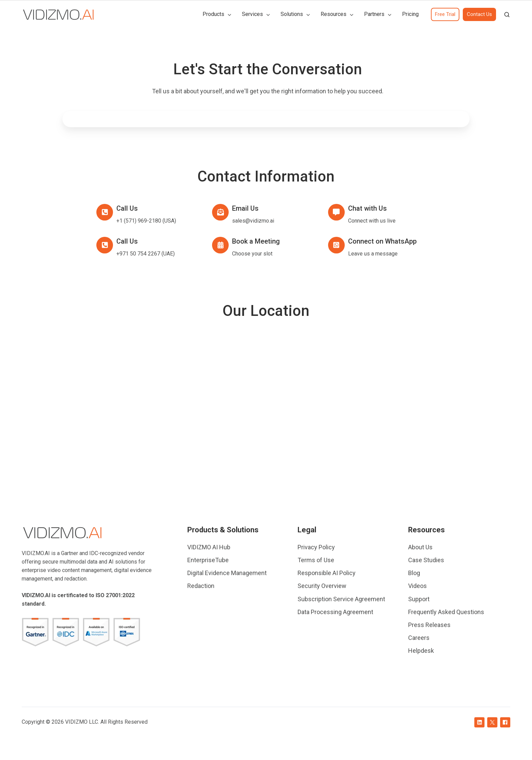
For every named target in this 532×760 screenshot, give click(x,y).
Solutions (292, 14)
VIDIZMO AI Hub (209, 547)
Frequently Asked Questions (446, 612)
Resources (334, 14)
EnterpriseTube (208, 560)
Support (419, 599)
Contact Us (479, 14)
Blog (414, 573)
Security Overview (322, 586)
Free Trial (445, 14)
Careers (419, 638)
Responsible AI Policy (327, 573)
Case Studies (426, 560)
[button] (507, 15)
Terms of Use (316, 560)
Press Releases (429, 625)
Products (213, 14)
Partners (374, 14)
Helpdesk (421, 651)
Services (252, 14)
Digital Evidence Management (227, 573)
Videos (417, 586)
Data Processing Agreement (335, 612)
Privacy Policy (316, 547)
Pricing (410, 14)
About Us (420, 547)
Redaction (201, 586)
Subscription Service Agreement (341, 599)
